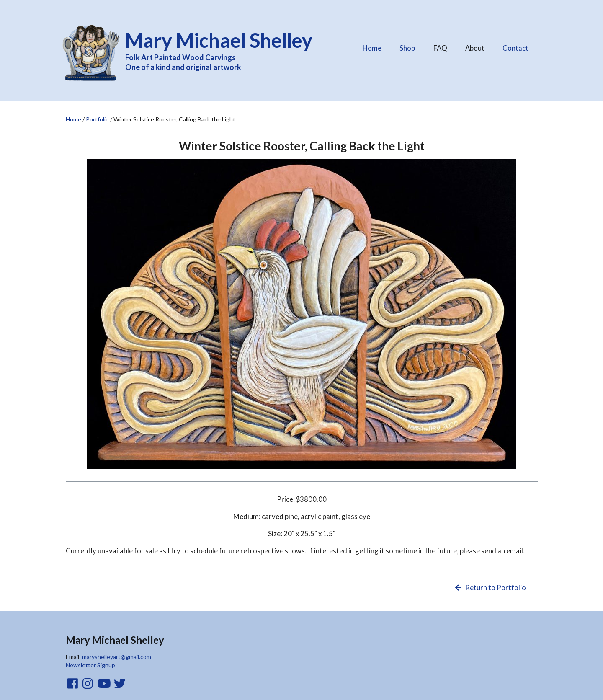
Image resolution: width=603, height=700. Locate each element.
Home (372, 48)
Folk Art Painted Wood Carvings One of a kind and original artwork (224, 50)
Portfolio (97, 119)
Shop (407, 48)
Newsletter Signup (90, 665)
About (475, 46)
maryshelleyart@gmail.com (117, 657)
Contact (515, 48)
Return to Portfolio (490, 588)
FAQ (440, 46)
